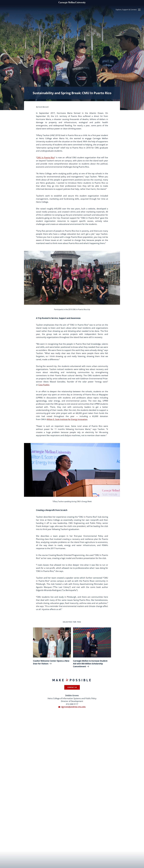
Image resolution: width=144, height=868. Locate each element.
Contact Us (72, 687)
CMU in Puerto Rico (46, 158)
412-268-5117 (72, 704)
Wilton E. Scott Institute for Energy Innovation (67, 419)
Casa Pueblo (44, 385)
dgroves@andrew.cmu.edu (72, 707)
